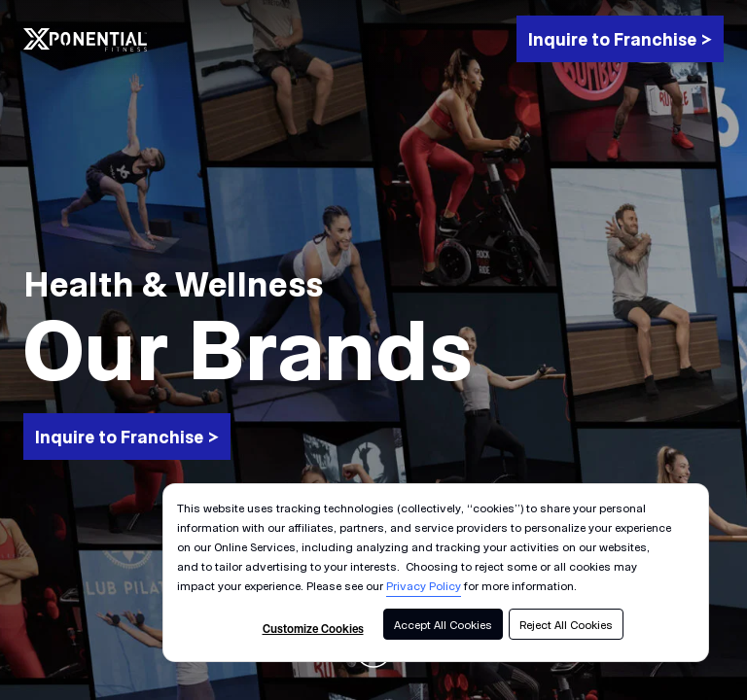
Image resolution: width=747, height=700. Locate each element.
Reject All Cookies (566, 624)
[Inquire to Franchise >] (620, 39)
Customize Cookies (313, 628)
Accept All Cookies (443, 624)
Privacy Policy (424, 585)
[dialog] (436, 573)
